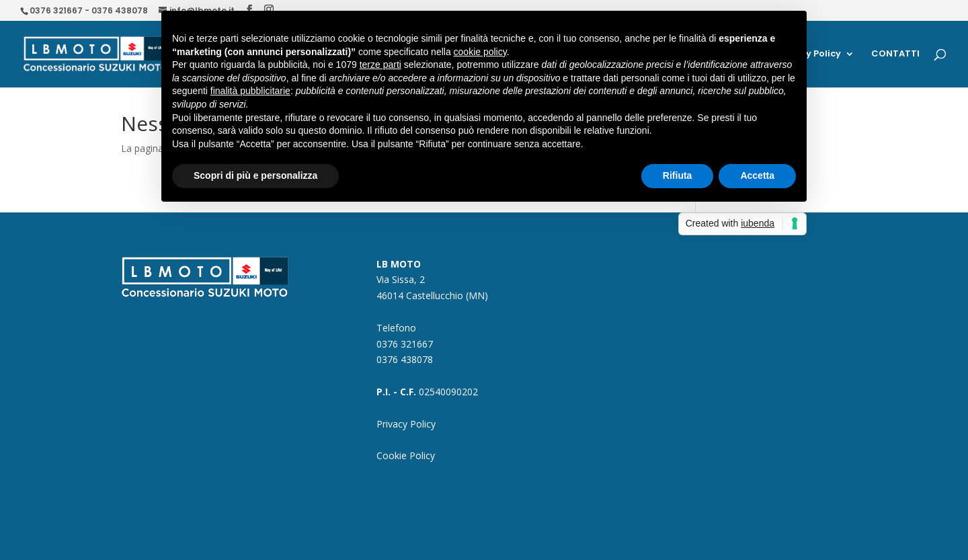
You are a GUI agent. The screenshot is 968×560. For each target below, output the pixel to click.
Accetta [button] (757, 175)
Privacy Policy (406, 424)
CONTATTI (895, 54)
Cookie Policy (406, 455)
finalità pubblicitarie (250, 91)
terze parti (380, 65)
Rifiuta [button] (678, 175)
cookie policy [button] (480, 52)
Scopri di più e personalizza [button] (255, 175)
